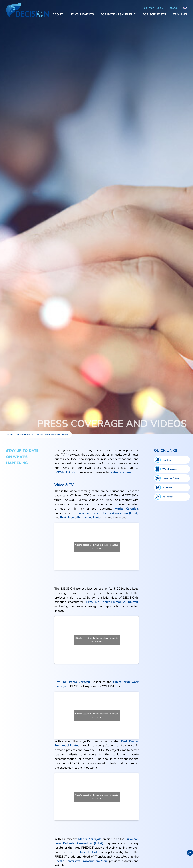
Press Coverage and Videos (52, 434)
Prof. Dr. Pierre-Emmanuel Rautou (112, 602)
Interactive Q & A (171, 478)
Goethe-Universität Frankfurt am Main (81, 861)
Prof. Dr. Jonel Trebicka (83, 852)
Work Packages (170, 469)
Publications (168, 488)
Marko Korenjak (89, 839)
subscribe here (121, 472)
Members (167, 460)
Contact (149, 8)
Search (174, 8)
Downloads (168, 497)
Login (160, 8)
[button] (58, 14)
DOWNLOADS (65, 472)
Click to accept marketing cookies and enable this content (97, 547)
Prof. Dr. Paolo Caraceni (73, 682)
